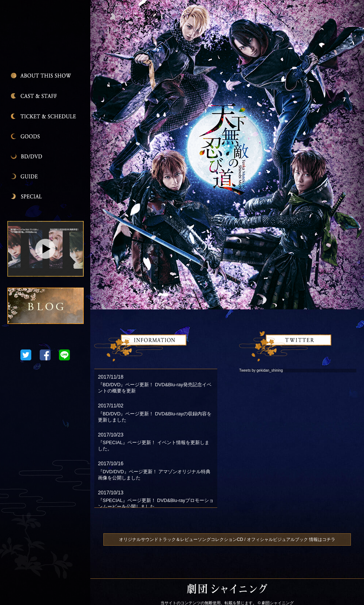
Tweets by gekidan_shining (261, 370)
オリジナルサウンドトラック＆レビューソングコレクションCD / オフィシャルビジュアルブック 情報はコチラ (227, 539)
